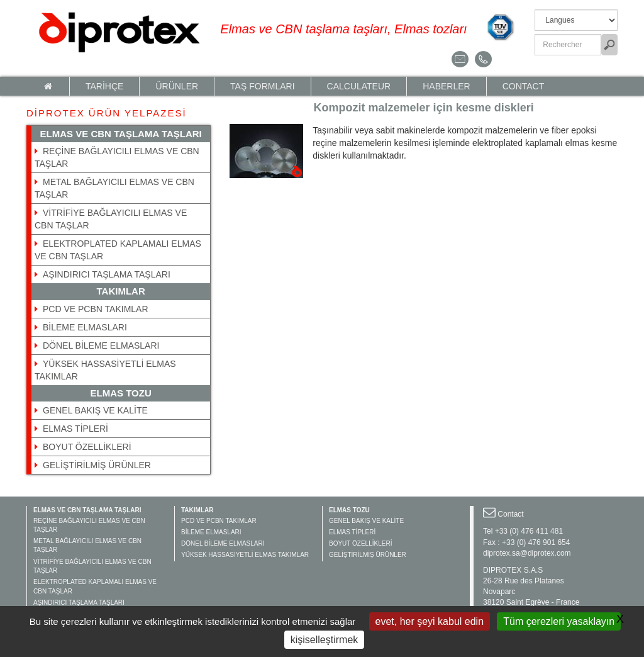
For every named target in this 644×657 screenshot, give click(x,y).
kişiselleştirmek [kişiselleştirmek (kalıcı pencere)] (325, 640)
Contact (524, 86)
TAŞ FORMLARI (262, 86)
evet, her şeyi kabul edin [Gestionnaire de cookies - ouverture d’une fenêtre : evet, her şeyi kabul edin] (430, 621)
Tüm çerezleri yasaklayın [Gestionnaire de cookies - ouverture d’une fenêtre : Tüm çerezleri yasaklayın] (559, 621)
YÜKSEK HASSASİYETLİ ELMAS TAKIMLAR (245, 555)
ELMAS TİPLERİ (75, 429)
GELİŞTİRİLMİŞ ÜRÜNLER (97, 465)
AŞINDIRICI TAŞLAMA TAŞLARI (107, 274)
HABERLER (446, 86)
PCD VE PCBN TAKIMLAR (96, 309)
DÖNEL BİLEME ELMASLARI (101, 345)
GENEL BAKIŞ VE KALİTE (95, 410)
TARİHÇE (104, 86)
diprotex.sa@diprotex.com (527, 553)
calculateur (359, 86)
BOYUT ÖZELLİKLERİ (87, 447)
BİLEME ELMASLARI (85, 327)
